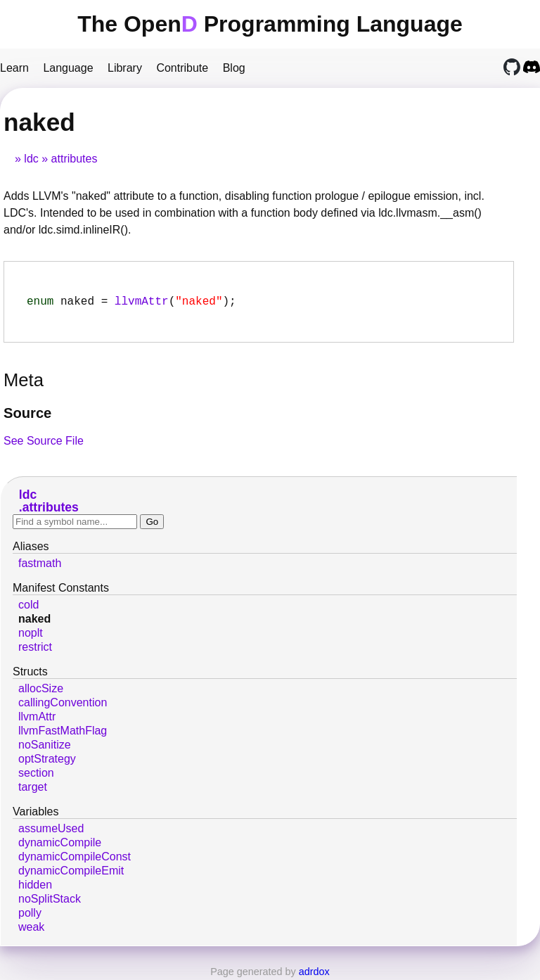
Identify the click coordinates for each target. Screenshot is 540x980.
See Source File (44, 444)
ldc (31, 159)
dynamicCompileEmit (71, 873)
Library (125, 68)
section (36, 776)
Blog (234, 68)
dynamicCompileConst (75, 859)
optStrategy (47, 762)
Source (27, 416)
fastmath (40, 566)
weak (31, 930)
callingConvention (63, 705)
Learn (14, 68)
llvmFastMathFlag (63, 733)
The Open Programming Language (270, 24)
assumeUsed (51, 831)
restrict (35, 650)
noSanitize (45, 747)
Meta (24, 383)
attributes (75, 159)
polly (30, 916)
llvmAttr (142, 303)
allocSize (41, 691)
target (33, 790)
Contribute (182, 68)
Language (68, 68)
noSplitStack (50, 902)
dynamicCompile (60, 845)
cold (28, 607)
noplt (31, 636)
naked (34, 622)
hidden (35, 887)
